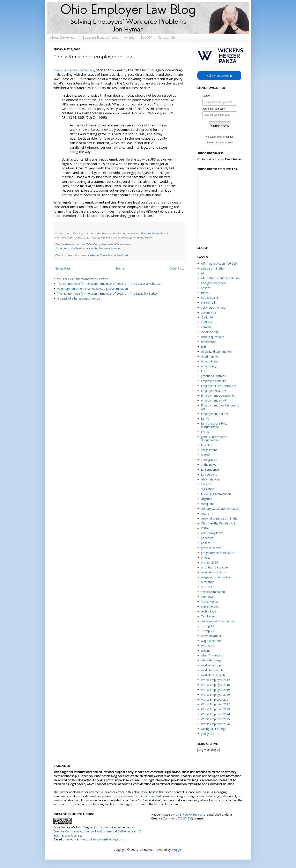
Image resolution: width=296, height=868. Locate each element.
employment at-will (214, 400)
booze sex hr (210, 298)
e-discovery (209, 366)
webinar (206, 651)
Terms (218, 142)
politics (206, 543)
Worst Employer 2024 (215, 714)
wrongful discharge (214, 729)
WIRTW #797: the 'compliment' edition (83, 279)
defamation (209, 342)
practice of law (211, 548)
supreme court (211, 606)
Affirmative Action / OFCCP (219, 263)
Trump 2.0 (208, 631)
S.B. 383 (206, 587)
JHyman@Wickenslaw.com (136, 238)
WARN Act (208, 646)
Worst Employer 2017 (215, 680)
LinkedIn (93, 255)
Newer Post (62, 268)
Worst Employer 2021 (215, 700)
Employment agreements (218, 395)
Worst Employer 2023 (215, 709)
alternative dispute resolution (220, 278)
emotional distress (213, 376)
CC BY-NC (185, 818)
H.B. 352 (207, 445)
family (205, 418)
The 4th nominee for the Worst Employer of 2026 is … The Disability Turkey (107, 293)
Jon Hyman (101, 827)
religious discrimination (216, 577)
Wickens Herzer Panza (154, 233)
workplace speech (213, 675)
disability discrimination (216, 351)
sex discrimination (213, 592)
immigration (209, 460)
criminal (206, 327)
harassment (209, 450)
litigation (207, 499)
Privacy (229, 142)
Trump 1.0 (208, 626)
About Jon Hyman (63, 38)
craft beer (208, 322)
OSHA (205, 528)
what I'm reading (212, 655)
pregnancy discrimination (218, 553)
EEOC (205, 371)
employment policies (215, 414)
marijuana (208, 504)
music (205, 513)
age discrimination (213, 268)
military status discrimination (220, 509)
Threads (105, 255)
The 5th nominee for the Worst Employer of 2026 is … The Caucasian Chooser (109, 284)
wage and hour (211, 641)
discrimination (210, 356)
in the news (209, 465)
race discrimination (214, 572)
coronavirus (209, 312)
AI (202, 273)
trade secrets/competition (218, 621)
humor (205, 455)
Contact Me (166, 38)
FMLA (205, 432)
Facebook (122, 255)
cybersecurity (210, 332)
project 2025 (209, 562)
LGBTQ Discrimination (216, 494)
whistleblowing (211, 660)
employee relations (214, 391)
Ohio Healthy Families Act (218, 523)
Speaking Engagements (100, 38)
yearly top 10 (210, 734)
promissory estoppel (215, 567)
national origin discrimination (220, 518)
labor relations (211, 479)
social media (209, 602)
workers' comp (211, 665)
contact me (146, 796)
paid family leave (212, 533)
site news (207, 597)
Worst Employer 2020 (215, 695)
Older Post (177, 268)
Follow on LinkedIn (219, 76)
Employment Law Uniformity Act (220, 407)
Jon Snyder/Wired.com (189, 814)
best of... (207, 288)
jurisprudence (210, 469)
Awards (129, 38)
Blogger (177, 850)
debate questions (213, 337)
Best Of (146, 38)
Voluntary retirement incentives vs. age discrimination (92, 289)
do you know (210, 361)
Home (120, 268)
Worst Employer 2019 (215, 690)
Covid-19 (207, 317)
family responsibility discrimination (214, 425)
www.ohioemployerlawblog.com (102, 839)
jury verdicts (209, 474)
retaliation (208, 582)
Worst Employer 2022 (215, 704)
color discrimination (214, 307)
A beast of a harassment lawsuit (79, 298)
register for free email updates (103, 248)
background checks (214, 283)
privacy (206, 557)
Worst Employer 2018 (215, 685)
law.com (207, 484)
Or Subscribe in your (220, 159)
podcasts (207, 538)
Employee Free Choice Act (219, 386)
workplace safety (212, 670)
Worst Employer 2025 (215, 719)
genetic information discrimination (214, 439)
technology (208, 611)
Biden (205, 293)
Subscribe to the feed (68, 248)
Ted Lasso (208, 616)
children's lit (209, 303)
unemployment (211, 636)
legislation (208, 489)
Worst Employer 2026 (215, 724)
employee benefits (213, 381)
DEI (203, 347)
